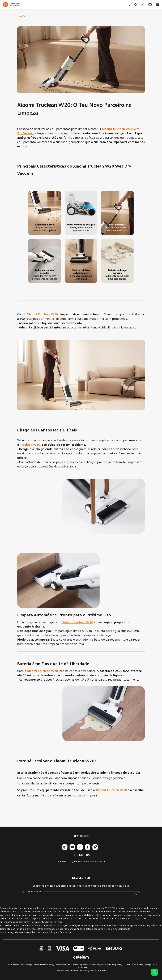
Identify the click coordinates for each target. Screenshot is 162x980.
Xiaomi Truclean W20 (78, 622)
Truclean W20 (30, 445)
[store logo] (12, 5)
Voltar (22, 16)
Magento (103, 971)
